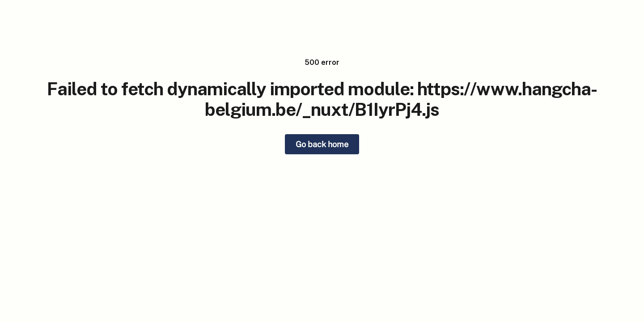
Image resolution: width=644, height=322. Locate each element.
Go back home (322, 144)
